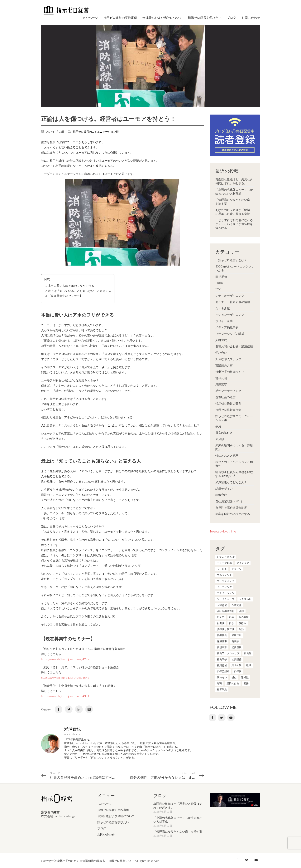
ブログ (102, 828)
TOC (218, 289)
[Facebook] (59, 709)
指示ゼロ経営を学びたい (113, 822)
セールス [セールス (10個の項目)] (222, 569)
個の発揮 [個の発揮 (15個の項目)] (244, 617)
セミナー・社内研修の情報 (233, 302)
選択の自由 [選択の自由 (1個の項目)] (233, 683)
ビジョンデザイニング (230, 315)
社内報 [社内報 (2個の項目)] (248, 653)
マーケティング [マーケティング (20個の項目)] (226, 581)
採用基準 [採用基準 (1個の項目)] (222, 641)
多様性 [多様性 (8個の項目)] (242, 623)
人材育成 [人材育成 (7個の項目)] (222, 605)
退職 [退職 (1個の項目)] (219, 683)
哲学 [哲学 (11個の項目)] (232, 623)
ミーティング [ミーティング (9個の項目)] (224, 587)
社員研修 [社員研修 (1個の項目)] (237, 659)
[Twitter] (69, 709)
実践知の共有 (224, 365)
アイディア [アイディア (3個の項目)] (243, 563)
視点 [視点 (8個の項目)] (234, 677)
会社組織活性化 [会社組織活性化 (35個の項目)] (226, 611)
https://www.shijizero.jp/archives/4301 (65, 696)
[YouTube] (231, 718)
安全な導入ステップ (228, 359)
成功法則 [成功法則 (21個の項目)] (237, 635)
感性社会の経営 (225, 397)
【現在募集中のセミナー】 (65, 296)
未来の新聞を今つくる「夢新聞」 (234, 447)
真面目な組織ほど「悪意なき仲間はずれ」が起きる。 (234, 181)
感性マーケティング (228, 391)
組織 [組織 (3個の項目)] (249, 665)
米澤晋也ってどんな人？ (231, 482)
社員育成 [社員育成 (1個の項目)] (222, 665)
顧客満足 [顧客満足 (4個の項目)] (222, 689)
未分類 (220, 439)
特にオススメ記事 (227, 455)
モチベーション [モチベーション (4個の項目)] (226, 593)
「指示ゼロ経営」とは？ (231, 260)
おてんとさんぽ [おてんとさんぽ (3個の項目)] (226, 557)
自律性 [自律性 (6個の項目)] (238, 671)
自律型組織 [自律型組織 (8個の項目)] (223, 671)
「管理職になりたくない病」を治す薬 (234, 202)
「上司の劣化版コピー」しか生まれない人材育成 (234, 191)
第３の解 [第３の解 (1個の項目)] (237, 665)
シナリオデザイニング (230, 296)
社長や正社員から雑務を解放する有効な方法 (234, 474)
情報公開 (221, 378)
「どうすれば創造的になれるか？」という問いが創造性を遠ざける (234, 224)
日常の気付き (224, 433)
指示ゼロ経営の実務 (228, 403)
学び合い (221, 353)
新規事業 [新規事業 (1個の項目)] (222, 647)
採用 (218, 426)
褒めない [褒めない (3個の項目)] (222, 677)
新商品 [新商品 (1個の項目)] (235, 641)
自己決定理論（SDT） (229, 501)
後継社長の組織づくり (230, 372)
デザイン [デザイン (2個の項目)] (237, 569)
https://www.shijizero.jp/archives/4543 (65, 678)
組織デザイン (224, 488)
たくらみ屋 (223, 308)
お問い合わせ (106, 835)
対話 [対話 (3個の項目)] (241, 629)
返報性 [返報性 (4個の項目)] (245, 677)
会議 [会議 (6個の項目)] (241, 611)
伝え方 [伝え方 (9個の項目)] (221, 617)
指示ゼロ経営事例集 (228, 410)
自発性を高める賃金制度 (231, 508)
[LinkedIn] (79, 709)
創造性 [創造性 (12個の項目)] (221, 623)
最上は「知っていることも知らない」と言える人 (80, 291)
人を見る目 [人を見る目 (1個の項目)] (245, 599)
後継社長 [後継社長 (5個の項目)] (222, 635)
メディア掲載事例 (227, 327)
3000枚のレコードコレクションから (235, 268)
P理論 (219, 283)
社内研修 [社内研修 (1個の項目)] (222, 659)
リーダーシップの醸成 (230, 334)
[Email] (89, 709)
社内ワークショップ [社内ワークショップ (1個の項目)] (228, 653)
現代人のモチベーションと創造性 (234, 464)
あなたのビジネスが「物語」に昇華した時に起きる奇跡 (234, 212)
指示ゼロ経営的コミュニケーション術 (96, 132)
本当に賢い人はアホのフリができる (71, 286)
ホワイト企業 (224, 321)
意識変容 (221, 384)
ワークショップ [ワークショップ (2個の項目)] (226, 599)
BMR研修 (221, 277)
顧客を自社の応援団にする (233, 514)
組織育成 (221, 495)
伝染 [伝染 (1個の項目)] (232, 617)
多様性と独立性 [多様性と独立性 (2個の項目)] (226, 629)
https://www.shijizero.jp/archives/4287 (65, 659)
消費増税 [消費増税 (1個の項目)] (237, 647)
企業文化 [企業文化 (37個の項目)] (237, 605)
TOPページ (104, 804)
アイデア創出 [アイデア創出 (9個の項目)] (224, 563)
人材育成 (221, 340)
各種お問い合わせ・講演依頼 (234, 346)
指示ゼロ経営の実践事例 (113, 810)
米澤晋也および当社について (116, 816)
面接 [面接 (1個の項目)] (246, 683)
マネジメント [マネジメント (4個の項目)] (224, 575)
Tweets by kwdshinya (223, 531)
